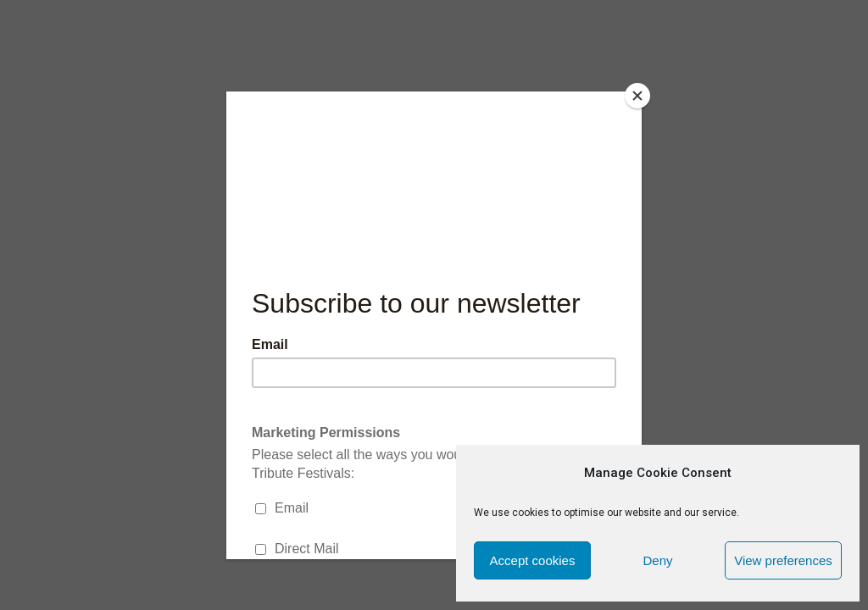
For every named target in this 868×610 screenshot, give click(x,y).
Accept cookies (533, 560)
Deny (657, 560)
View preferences (783, 560)
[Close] (637, 96)
